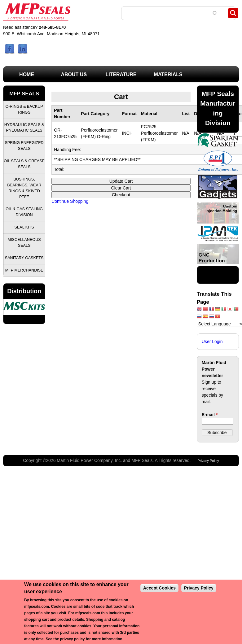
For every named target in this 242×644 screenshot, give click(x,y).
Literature (121, 74)
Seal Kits (24, 227)
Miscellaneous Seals (24, 243)
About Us (68, 76)
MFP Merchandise (24, 270)
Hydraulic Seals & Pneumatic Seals (24, 128)
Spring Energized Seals (24, 146)
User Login (212, 342)
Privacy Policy (208, 461)
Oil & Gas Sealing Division (24, 212)
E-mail (210, 415)
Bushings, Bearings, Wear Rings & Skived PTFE (24, 188)
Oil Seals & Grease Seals (24, 164)
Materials (168, 74)
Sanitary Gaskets (24, 258)
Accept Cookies (159, 588)
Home (27, 74)
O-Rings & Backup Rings (24, 109)
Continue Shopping (70, 201)
